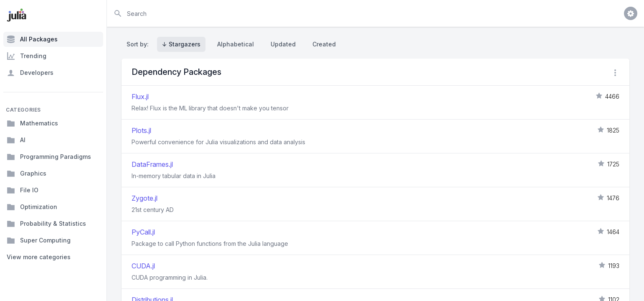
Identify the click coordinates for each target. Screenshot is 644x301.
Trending (27, 56)
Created (324, 44)
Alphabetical (236, 44)
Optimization (32, 207)
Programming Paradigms (49, 157)
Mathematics (32, 123)
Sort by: (139, 44)
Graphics (27, 173)
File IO (23, 190)
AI (16, 140)
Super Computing (39, 240)
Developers (30, 73)
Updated (283, 44)
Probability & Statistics (46, 224)
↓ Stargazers (181, 44)
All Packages (32, 39)
